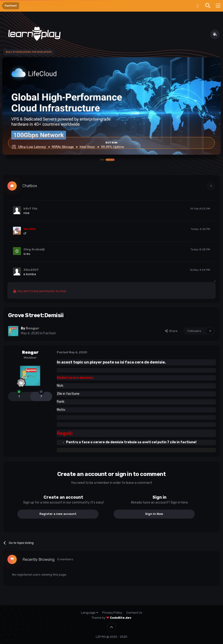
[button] (111, 160)
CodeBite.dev (121, 618)
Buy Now (111, 143)
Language (89, 613)
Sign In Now (154, 514)
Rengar (30, 352)
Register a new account (58, 514)
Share (171, 331)
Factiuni (49, 333)
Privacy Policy (112, 613)
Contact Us (134, 613)
